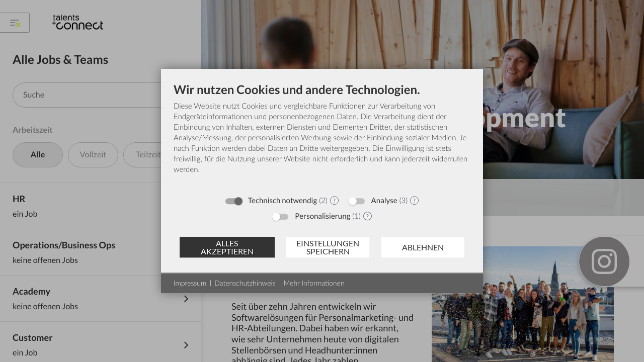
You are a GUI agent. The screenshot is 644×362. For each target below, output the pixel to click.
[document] (322, 136)
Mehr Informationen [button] (314, 283)
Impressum (190, 283)
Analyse (384, 201)
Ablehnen (423, 247)
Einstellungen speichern (328, 247)
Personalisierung (323, 216)
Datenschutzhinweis (245, 283)
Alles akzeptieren (227, 247)
